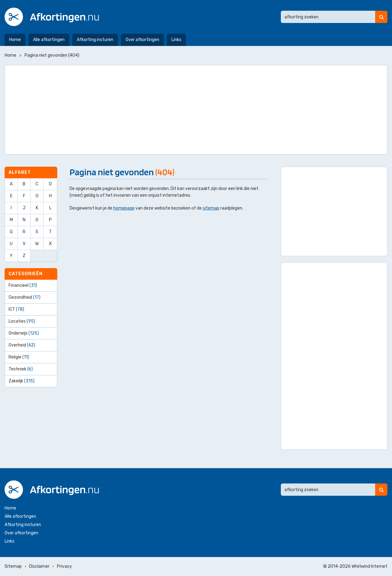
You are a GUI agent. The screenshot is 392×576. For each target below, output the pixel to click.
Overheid (22, 345)
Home (15, 40)
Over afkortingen (142, 40)
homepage (124, 208)
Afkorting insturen (95, 40)
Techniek (21, 369)
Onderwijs (24, 333)
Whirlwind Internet (369, 566)
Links (176, 40)
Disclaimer (39, 566)
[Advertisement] (196, 110)
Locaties (22, 321)
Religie (19, 357)
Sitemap (13, 566)
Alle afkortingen (49, 40)
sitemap (211, 208)
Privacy (64, 566)
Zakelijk (22, 381)
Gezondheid (24, 297)
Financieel (23, 285)
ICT (16, 309)
